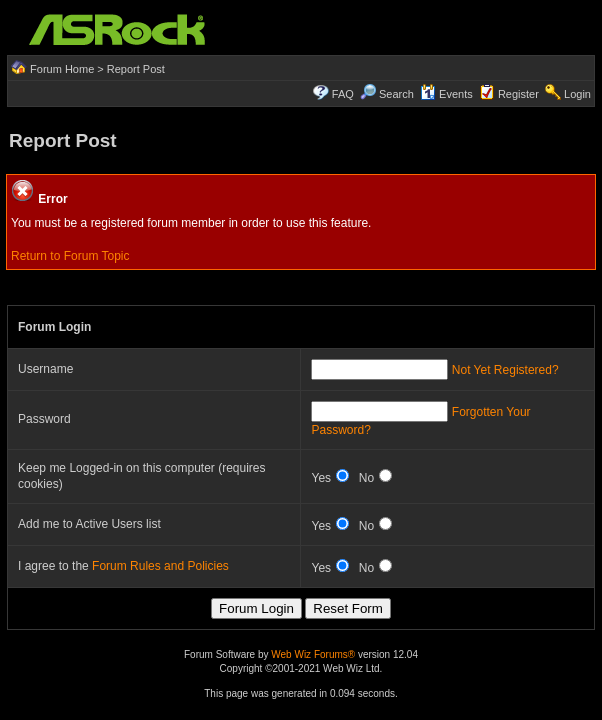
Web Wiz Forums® (313, 654)
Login (577, 94)
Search (396, 94)
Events (446, 94)
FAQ (343, 94)
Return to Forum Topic (70, 256)
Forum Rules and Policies (160, 566)
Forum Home (62, 69)
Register (518, 94)
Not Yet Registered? (505, 370)
